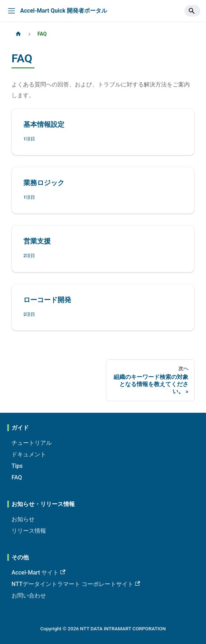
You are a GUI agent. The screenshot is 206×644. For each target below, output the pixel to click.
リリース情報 (29, 531)
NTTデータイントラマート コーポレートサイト (76, 584)
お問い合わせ (29, 596)
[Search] (192, 11)
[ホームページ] (18, 34)
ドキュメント (29, 454)
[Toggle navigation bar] (12, 11)
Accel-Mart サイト (38, 573)
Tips (17, 466)
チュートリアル (32, 443)
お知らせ (23, 519)
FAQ (17, 477)
